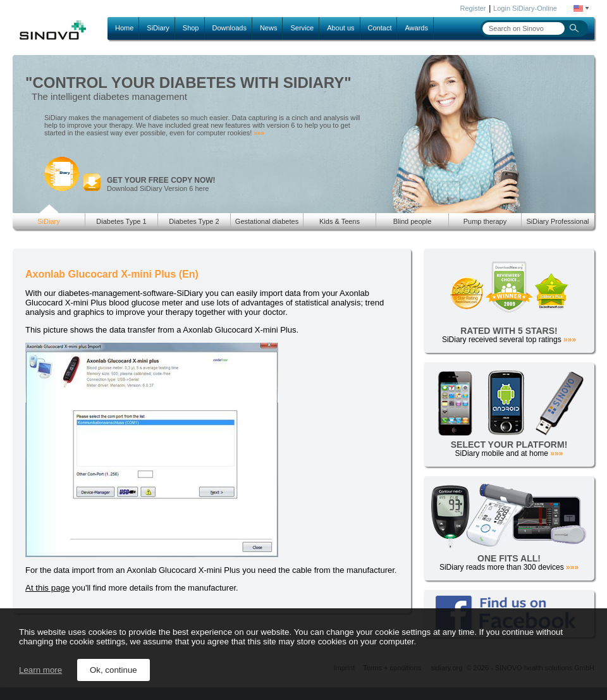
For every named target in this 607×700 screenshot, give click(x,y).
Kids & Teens (340, 221)
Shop (191, 28)
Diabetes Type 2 (194, 221)
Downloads (230, 28)
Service (302, 28)
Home (124, 28)
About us (340, 28)
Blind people (413, 221)
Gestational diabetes (267, 221)
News (269, 28)
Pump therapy (485, 221)
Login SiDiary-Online (525, 8)
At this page (47, 588)
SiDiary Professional (557, 221)
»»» (259, 133)
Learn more (40, 670)
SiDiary (158, 28)
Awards (416, 28)
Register (473, 8)
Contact (380, 28)
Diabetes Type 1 (121, 221)
